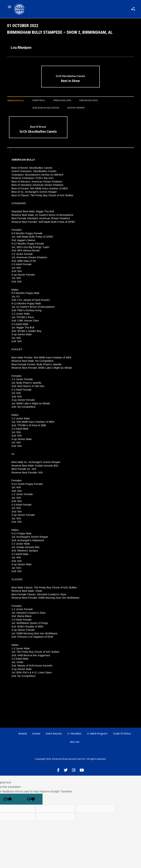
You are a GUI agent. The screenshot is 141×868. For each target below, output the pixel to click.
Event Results (54, 735)
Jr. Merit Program (97, 735)
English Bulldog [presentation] (89, 102)
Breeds (23, 735)
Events (36, 735)
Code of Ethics (122, 735)
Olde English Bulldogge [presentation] (46, 109)
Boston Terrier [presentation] (76, 109)
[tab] (16, 102)
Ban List (75, 743)
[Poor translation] (31, 800)
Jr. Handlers (74, 735)
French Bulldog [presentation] (62, 102)
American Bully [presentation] (16, 102)
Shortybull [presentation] (39, 102)
